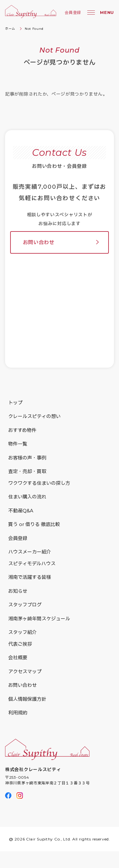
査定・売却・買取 (27, 471)
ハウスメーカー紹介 (30, 552)
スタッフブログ (25, 605)
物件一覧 (18, 444)
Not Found (34, 29)
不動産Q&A (21, 511)
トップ (15, 403)
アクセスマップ (25, 672)
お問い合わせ (39, 242)
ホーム (10, 29)
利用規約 (18, 713)
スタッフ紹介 (23, 632)
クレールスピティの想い (34, 416)
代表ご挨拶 (20, 644)
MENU (107, 12)
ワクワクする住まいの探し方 (39, 483)
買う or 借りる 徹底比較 (34, 524)
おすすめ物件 (22, 430)
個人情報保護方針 (27, 699)
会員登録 (73, 13)
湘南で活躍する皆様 (30, 577)
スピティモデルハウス (32, 564)
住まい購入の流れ (27, 497)
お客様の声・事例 (27, 458)
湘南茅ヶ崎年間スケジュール (39, 619)
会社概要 (18, 658)
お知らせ (18, 591)
